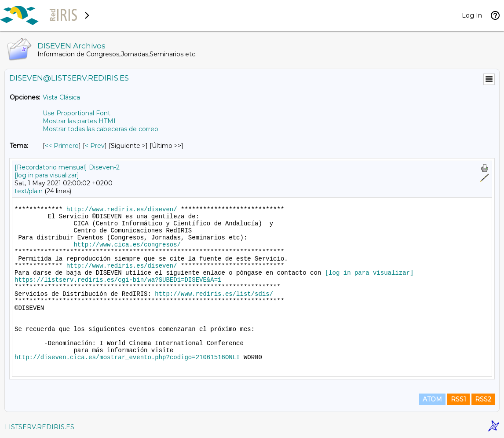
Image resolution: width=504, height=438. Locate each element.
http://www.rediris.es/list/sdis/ (214, 294)
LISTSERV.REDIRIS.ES (40, 427)
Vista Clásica (61, 97)
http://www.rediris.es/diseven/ (122, 210)
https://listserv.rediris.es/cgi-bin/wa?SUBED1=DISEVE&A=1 (118, 280)
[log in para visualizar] (47, 175)
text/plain (29, 191)
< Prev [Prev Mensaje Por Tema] (95, 146)
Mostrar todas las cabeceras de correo (100, 129)
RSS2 (483, 399)
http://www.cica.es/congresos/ (127, 245)
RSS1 (458, 399)
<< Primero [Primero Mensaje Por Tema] (62, 146)
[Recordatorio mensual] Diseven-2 (67, 167)
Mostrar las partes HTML (80, 121)
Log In (472, 15)
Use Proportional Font (77, 113)
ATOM (432, 399)
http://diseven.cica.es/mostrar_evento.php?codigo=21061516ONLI (127, 357)
